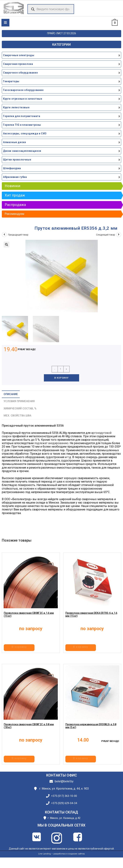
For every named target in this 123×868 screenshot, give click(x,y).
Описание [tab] (11, 394)
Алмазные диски (14, 142)
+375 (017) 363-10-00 (64, 796)
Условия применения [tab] (19, 401)
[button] (7, 245)
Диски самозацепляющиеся (22, 151)
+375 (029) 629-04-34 (64, 803)
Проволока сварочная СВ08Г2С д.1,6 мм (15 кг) (29, 619)
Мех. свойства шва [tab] (17, 416)
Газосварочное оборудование (23, 90)
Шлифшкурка (12, 168)
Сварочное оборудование (20, 73)
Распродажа (15, 205)
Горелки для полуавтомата (22, 116)
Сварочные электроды (19, 55)
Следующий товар (105, 235)
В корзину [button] (30, 648)
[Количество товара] (61, 369)
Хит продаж (15, 195)
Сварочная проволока (18, 64)
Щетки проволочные (17, 160)
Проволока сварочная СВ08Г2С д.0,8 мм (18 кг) (29, 731)
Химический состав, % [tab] (20, 409)
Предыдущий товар (18, 235)
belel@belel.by (64, 781)
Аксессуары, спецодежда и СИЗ (25, 133)
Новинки (12, 186)
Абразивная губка (15, 177)
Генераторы (11, 81)
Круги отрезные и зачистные (23, 99)
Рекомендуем (14, 214)
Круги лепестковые (16, 107)
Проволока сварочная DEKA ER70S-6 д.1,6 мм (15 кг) (91, 619)
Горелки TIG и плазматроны (22, 125)
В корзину (62, 378)
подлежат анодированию (51, 443)
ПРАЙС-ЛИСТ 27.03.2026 (62, 33)
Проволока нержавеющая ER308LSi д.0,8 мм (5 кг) (91, 731)
